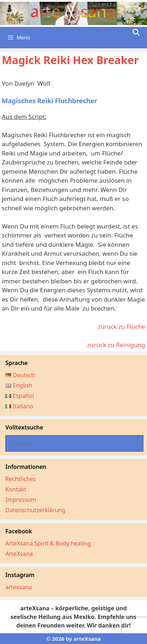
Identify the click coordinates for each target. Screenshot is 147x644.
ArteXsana (19, 554)
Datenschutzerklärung (35, 510)
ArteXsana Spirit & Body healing (48, 543)
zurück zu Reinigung (116, 345)
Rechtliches (21, 479)
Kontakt (16, 489)
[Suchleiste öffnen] (136, 33)
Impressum (21, 500)
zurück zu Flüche (121, 326)
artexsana (19, 587)
